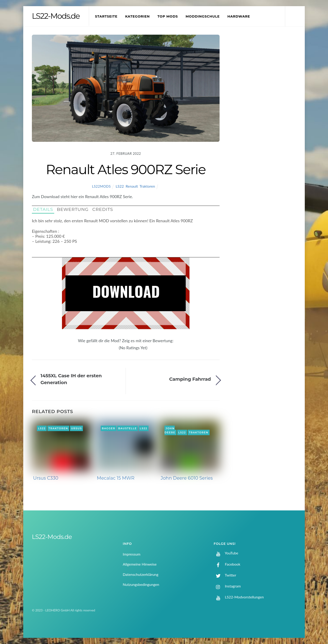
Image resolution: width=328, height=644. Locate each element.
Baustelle (127, 428)
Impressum (132, 554)
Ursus (77, 428)
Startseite (106, 16)
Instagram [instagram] (227, 586)
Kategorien (137, 16)
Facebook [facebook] (227, 564)
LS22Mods (101, 186)
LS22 (120, 186)
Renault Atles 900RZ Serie (126, 169)
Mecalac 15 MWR (116, 478)
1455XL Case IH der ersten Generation (71, 379)
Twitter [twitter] (225, 575)
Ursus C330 (46, 478)
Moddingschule (203, 16)
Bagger (109, 428)
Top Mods (168, 16)
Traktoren (147, 186)
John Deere (170, 430)
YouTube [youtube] (226, 553)
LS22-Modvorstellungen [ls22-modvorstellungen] (239, 597)
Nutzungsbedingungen (141, 584)
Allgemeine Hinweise (140, 564)
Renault (132, 186)
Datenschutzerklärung (141, 574)
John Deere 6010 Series (187, 478)
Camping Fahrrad (190, 379)
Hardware (239, 16)
